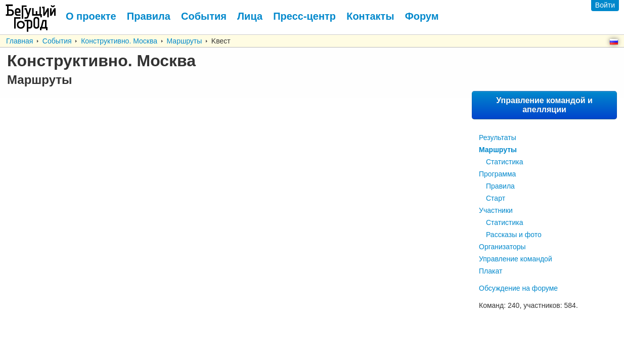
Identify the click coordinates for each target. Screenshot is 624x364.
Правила (500, 186)
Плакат (491, 271)
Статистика (505, 162)
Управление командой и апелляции (544, 105)
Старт (496, 198)
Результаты (498, 138)
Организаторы (502, 247)
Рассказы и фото (514, 235)
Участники (496, 210)
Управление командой (516, 259)
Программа (497, 174)
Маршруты (185, 41)
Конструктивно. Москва (119, 41)
